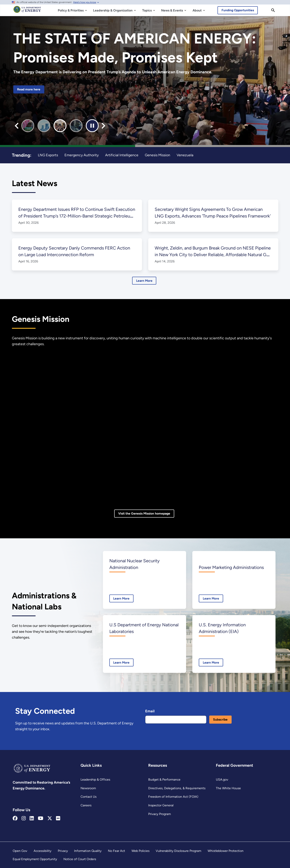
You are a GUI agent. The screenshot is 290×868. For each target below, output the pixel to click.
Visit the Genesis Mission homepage (144, 513)
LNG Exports (48, 155)
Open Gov (20, 851)
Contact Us (89, 797)
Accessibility (42, 851)
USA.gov (222, 779)
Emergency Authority (82, 155)
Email (150, 711)
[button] (28, 126)
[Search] (273, 10)
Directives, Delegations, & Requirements (177, 788)
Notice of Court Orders (80, 859)
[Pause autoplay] (92, 126)
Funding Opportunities (238, 10)
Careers (86, 805)
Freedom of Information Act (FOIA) (173, 797)
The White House (228, 788)
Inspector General (161, 805)
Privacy (63, 851)
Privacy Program (159, 814)
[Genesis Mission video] (145, 428)
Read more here (29, 89)
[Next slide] (103, 126)
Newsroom (88, 788)
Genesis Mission (157, 155)
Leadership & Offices (95, 779)
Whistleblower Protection (226, 851)
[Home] (27, 11)
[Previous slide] (17, 126)
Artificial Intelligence (122, 155)
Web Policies (140, 851)
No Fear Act (117, 851)
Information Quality (88, 851)
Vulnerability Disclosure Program (178, 851)
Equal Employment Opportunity (35, 859)
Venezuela (185, 155)
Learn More (144, 281)
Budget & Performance (164, 779)
